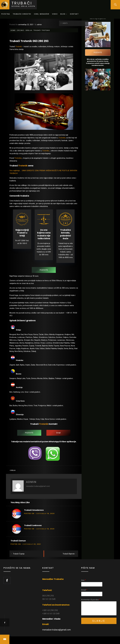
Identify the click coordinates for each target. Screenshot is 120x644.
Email (84, 590)
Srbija (13, 470)
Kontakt (74, 14)
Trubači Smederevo (34, 510)
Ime (83, 580)
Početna (6, 14)
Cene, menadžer (42, 14)
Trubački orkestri (22, 14)
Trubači (22, 3)
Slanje (99, 621)
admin (39, 25)
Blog (64, 14)
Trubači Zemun (18, 541)
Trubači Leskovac (33, 525)
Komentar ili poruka (91, 600)
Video (55, 14)
